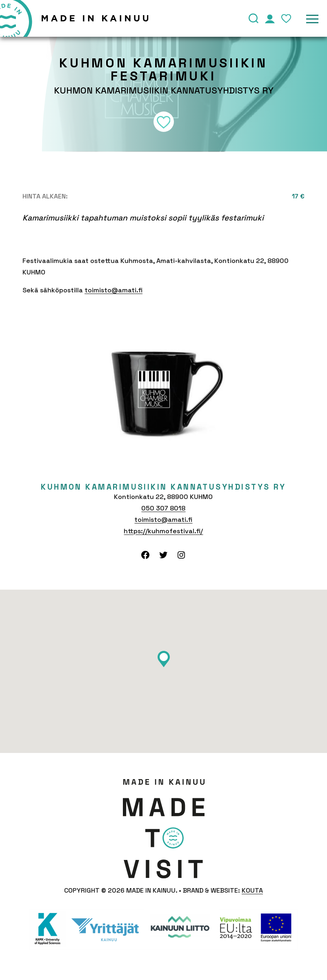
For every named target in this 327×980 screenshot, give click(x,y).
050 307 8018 (163, 508)
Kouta (252, 890)
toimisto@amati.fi (113, 290)
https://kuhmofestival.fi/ (163, 531)
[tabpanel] (163, 390)
